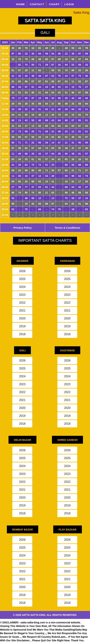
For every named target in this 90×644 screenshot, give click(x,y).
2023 (22, 295)
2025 (22, 279)
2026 (22, 271)
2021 (22, 311)
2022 (22, 303)
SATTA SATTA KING (45, 20)
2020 (22, 318)
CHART (54, 4)
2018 (22, 334)
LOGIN (69, 4)
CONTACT (37, 4)
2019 (22, 326)
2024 (22, 287)
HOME (21, 4)
